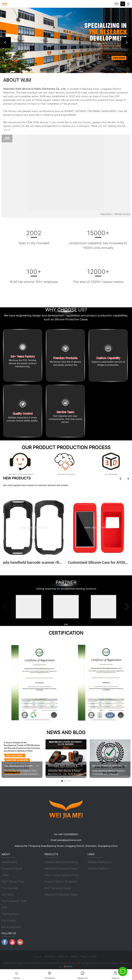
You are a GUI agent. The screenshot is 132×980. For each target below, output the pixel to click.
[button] (5, 43)
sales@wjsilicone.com (69, 840)
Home (38, 956)
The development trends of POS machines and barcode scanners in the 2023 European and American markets (20, 766)
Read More (106, 214)
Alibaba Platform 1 (99, 869)
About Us (63, 956)
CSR (4, 908)
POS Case (81, 93)
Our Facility (9, 921)
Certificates (9, 862)
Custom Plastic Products (60, 882)
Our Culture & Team (14, 901)
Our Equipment (11, 927)
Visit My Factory (122, 214)
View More (11, 567)
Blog (83, 956)
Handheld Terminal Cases (61, 869)
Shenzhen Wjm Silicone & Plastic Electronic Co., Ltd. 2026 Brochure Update (64, 766)
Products (49, 956)
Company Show (12, 869)
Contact (93, 956)
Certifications (10, 914)
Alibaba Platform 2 (100, 862)
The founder (10, 888)
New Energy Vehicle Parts (61, 875)
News (74, 956)
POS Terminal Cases (58, 888)
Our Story (8, 895)
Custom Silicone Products (61, 862)
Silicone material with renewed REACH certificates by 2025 (108, 766)
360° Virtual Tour (13, 882)
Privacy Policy (110, 963)
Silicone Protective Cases (61, 895)
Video (5, 875)
